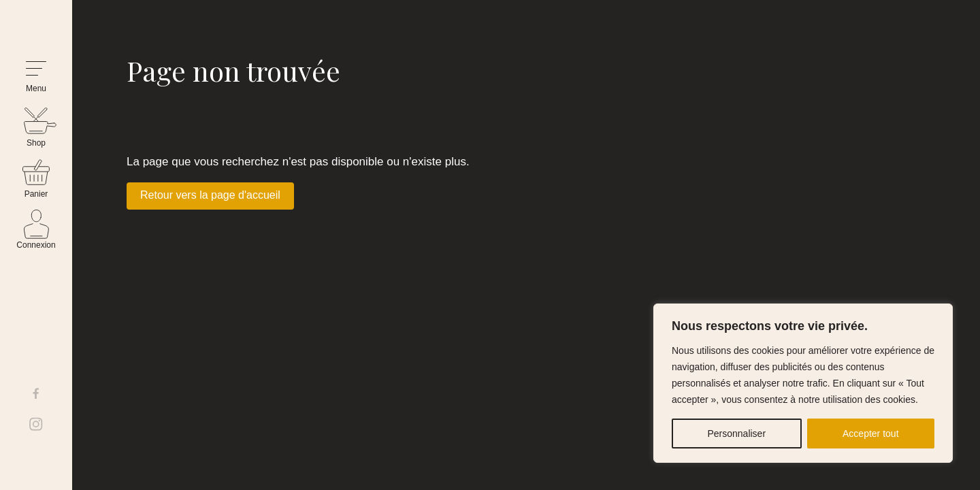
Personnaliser (736, 434)
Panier (36, 194)
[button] (36, 77)
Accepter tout (871, 434)
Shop (36, 143)
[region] (803, 383)
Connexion (36, 245)
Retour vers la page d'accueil (210, 195)
